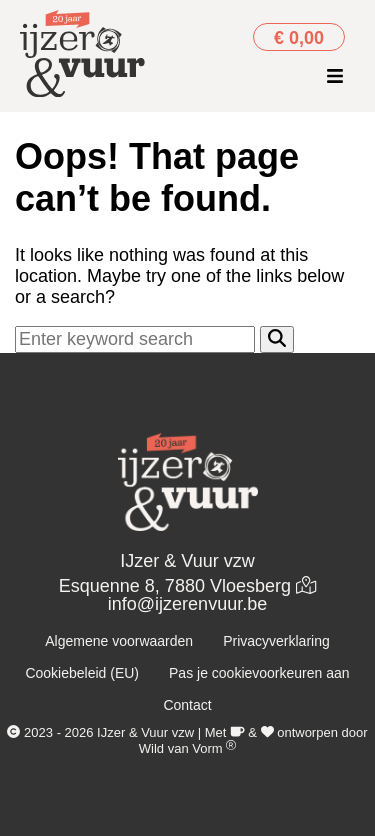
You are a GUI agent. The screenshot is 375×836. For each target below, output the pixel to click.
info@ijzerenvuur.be (187, 604)
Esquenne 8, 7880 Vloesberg (187, 586)
